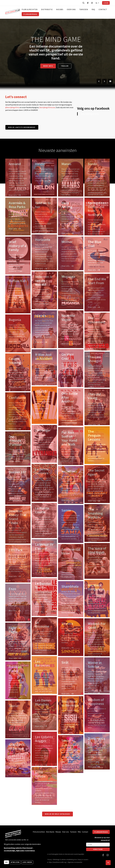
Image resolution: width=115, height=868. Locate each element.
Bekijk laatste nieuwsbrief (22, 127)
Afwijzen (15, 862)
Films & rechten (30, 9)
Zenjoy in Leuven (83, 859)
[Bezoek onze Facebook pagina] (88, 3)
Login (106, 3)
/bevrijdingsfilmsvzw (47, 107)
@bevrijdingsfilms (12, 107)
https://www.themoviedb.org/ (58, 862)
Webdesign (56, 859)
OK (6, 862)
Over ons (71, 9)
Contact (103, 9)
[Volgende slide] (104, 81)
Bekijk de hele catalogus (57, 814)
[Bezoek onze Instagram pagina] (92, 3)
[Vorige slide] (99, 81)
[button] (108, 863)
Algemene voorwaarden (75, 862)
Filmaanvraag (30, 14)
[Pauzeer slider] (110, 81)
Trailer (65, 66)
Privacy (50, 859)
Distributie (47, 9)
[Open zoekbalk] (83, 3)
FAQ (93, 9)
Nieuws (60, 9)
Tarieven (84, 9)
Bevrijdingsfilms (90, 114)
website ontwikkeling (67, 859)
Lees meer (27, 862)
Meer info (48, 66)
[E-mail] (98, 845)
